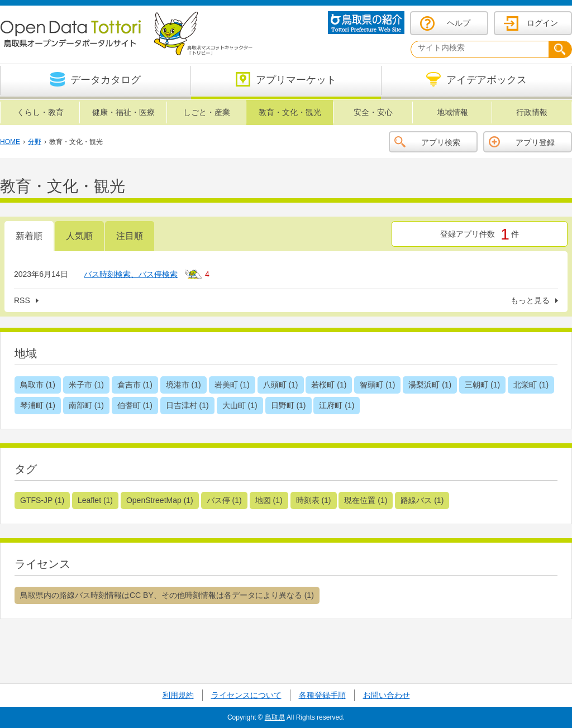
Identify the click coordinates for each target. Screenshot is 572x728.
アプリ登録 (535, 142)
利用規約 (178, 695)
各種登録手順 (322, 695)
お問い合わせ (387, 695)
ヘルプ (459, 23)
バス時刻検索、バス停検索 (131, 274)
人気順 (79, 236)
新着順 (29, 236)
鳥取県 (275, 717)
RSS (22, 300)
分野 (35, 142)
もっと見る (530, 300)
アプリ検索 (441, 142)
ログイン (542, 23)
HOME (10, 142)
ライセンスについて (246, 695)
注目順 (130, 236)
